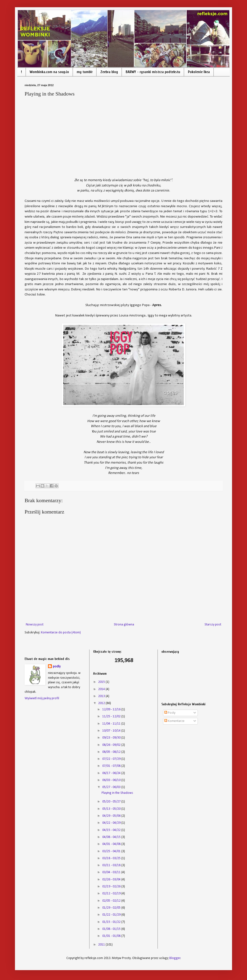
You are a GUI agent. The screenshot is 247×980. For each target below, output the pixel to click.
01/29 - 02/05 (112, 908)
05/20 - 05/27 (112, 802)
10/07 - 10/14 (112, 731)
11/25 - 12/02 (112, 716)
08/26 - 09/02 (112, 745)
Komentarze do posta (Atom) (61, 633)
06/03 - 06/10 (112, 780)
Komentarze (174, 721)
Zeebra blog (109, 72)
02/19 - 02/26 (112, 887)
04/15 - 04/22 (112, 830)
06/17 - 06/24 (112, 773)
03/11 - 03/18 (112, 865)
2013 (102, 696)
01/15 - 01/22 (112, 922)
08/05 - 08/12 (112, 752)
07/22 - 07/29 (112, 759)
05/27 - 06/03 (112, 787)
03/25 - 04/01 (112, 851)
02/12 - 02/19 (112, 894)
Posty (170, 713)
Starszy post (213, 625)
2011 (102, 945)
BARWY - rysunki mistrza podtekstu (153, 72)
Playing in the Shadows (117, 793)
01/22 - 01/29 (112, 915)
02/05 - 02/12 (112, 901)
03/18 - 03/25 (112, 858)
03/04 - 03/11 (112, 872)
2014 (102, 689)
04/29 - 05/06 (112, 816)
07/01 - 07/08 (112, 766)
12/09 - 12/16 (112, 709)
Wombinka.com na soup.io (49, 72)
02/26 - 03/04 (112, 880)
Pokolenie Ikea (199, 72)
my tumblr (85, 72)
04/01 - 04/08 (112, 844)
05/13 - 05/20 (112, 809)
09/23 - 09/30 (112, 738)
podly (57, 667)
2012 (102, 703)
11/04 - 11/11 (112, 724)
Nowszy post (35, 625)
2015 (102, 682)
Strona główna (124, 625)
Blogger (175, 958)
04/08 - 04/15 (112, 837)
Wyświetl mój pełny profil (42, 698)
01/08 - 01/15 (112, 929)
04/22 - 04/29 (112, 823)
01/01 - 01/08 (112, 936)
